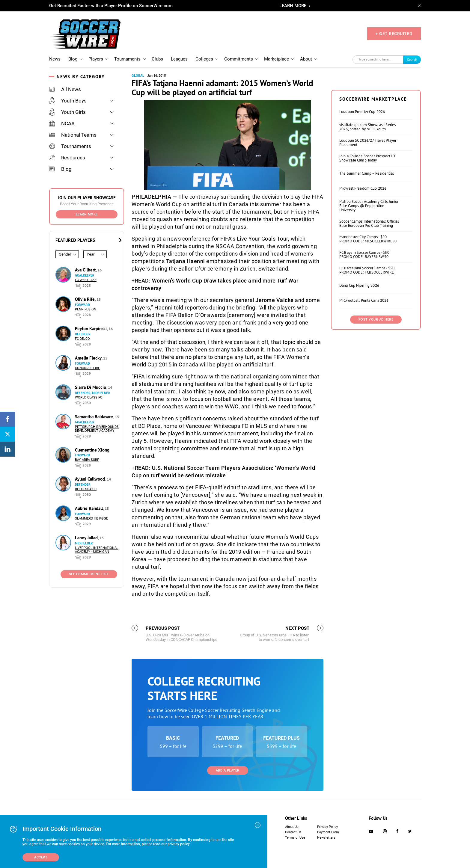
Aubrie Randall (89, 508)
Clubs (157, 59)
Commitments (239, 59)
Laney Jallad (87, 538)
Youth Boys (68, 101)
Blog (73, 59)
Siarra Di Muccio (91, 387)
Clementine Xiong (92, 450)
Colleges (204, 59)
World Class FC (89, 397)
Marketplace (277, 59)
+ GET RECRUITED (394, 34)
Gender (65, 254)
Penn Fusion (86, 309)
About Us (292, 827)
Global (138, 76)
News (55, 59)
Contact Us (293, 832)
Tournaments (127, 59)
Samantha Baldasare (95, 417)
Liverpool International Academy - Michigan (97, 550)
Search (412, 59)
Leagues (179, 59)
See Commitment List (89, 574)
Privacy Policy (327, 827)
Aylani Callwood (91, 479)
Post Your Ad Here (376, 320)
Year (91, 254)
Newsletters (326, 838)
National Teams (73, 135)
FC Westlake (86, 280)
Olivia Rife (85, 299)
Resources (67, 158)
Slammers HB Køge (91, 518)
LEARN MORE (293, 6)
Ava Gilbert (86, 270)
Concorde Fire (87, 368)
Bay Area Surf (87, 460)
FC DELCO (82, 339)
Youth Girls (67, 112)
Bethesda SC (86, 489)
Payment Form (328, 832)
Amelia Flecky (89, 358)
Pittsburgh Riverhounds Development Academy (97, 429)
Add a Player (228, 770)
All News (65, 89)
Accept (41, 857)
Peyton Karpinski (91, 329)
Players (96, 59)
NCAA (62, 123)
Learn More (87, 214)
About (306, 59)
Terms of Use (295, 838)
